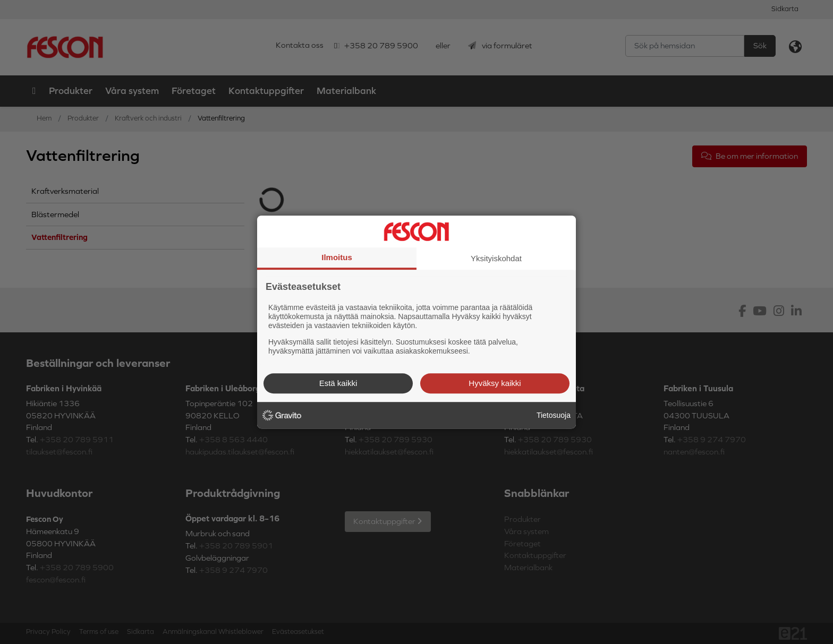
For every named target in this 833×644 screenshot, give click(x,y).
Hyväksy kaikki (495, 383)
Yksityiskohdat (496, 258)
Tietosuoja (554, 415)
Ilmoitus (337, 257)
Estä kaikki (338, 383)
